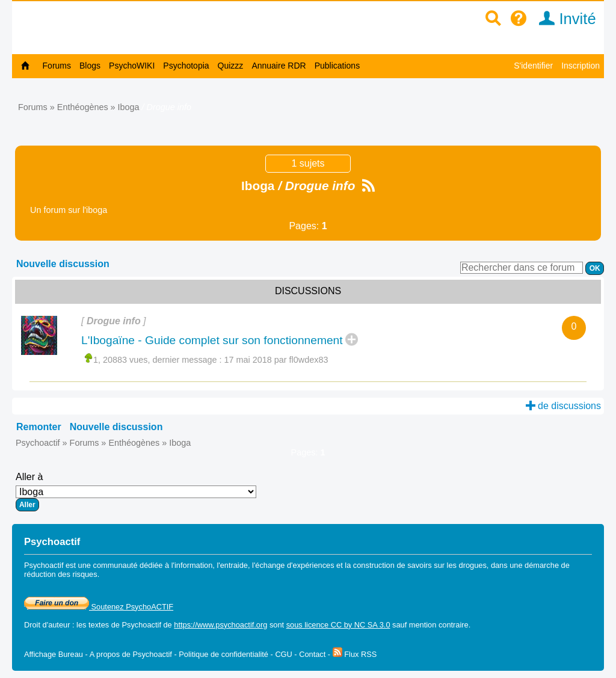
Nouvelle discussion (63, 264)
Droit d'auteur (47, 625)
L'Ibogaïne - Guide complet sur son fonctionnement (212, 340)
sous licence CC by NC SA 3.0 (338, 625)
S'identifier (533, 66)
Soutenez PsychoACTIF (99, 607)
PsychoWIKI (132, 66)
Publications (337, 66)
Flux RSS (355, 654)
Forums (57, 66)
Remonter (39, 427)
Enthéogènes (83, 107)
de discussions (563, 406)
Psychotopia (186, 66)
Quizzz (231, 66)
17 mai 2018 (276, 360)
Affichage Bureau (54, 654)
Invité (563, 19)
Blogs (90, 66)
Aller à (136, 492)
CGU (283, 654)
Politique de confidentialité (223, 654)
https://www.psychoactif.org (220, 625)
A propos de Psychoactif (131, 654)
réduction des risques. (62, 574)
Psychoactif (38, 443)
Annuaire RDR (279, 66)
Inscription (581, 66)
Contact (312, 654)
